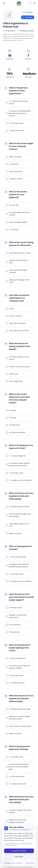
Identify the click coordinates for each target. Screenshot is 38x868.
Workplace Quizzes (27, 31)
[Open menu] (4, 3)
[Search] (30, 3)
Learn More (19, 857)
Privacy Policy (30, 863)
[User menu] (34, 3)
